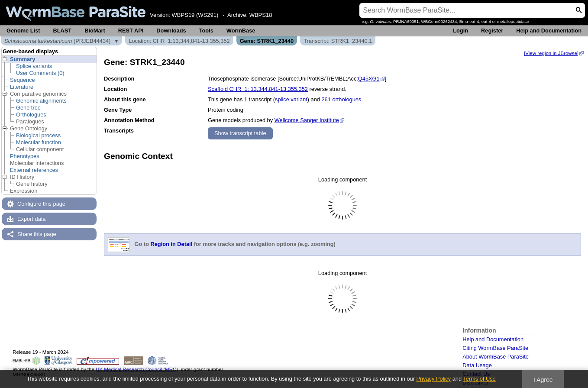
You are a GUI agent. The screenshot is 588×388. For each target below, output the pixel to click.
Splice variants (34, 66)
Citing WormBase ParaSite (495, 348)
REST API (131, 31)
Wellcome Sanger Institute (307, 120)
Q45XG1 (369, 79)
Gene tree (28, 108)
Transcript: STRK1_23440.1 (338, 41)
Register (492, 31)
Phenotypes (25, 156)
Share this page (37, 234)
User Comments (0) (40, 73)
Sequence (23, 80)
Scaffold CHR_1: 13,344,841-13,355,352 (258, 89)
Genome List (23, 31)
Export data (31, 219)
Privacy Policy (433, 379)
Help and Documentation (549, 31)
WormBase (241, 31)
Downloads (171, 31)
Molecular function (39, 142)
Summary (23, 59)
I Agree (543, 380)
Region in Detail (172, 244)
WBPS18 (261, 15)
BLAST (63, 31)
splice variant (291, 99)
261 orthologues (341, 99)
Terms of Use (479, 379)
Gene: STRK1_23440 (267, 41)
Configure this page (41, 204)
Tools (206, 31)
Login (460, 31)
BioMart (95, 31)
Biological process (38, 135)
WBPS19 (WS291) (195, 15)
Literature (22, 87)
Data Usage (477, 365)
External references (34, 170)
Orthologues (31, 115)
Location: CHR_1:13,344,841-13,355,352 (179, 41)
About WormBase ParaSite (496, 357)
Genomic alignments (41, 101)
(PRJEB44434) (57, 41)
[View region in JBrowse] (551, 53)
